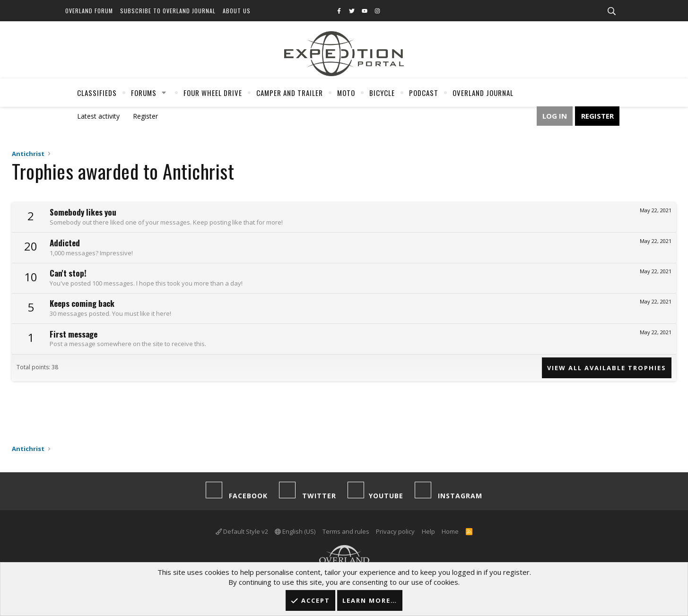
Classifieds (97, 93)
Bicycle (382, 93)
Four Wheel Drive (213, 93)
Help (428, 531)
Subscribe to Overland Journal (168, 11)
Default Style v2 (242, 531)
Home (450, 531)
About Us (237, 11)
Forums (144, 93)
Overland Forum (89, 11)
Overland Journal (483, 93)
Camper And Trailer (290, 93)
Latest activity (98, 116)
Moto (346, 93)
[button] (164, 93)
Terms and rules (346, 531)
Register (145, 116)
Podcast (424, 93)
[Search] (612, 11)
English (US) (295, 531)
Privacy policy (395, 531)
